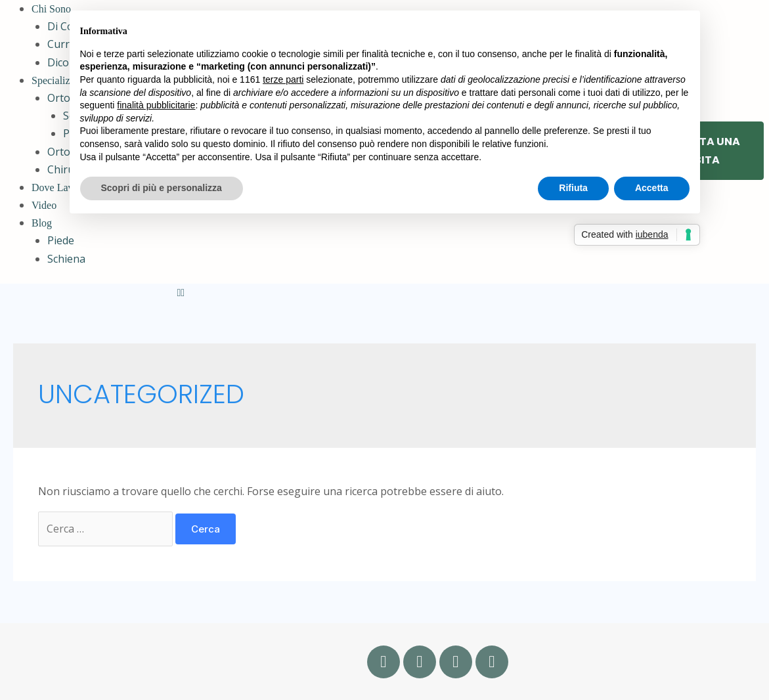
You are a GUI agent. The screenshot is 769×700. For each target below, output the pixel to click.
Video (44, 205)
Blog (42, 223)
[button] (386, 293)
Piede (61, 240)
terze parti (283, 79)
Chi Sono (51, 9)
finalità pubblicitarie (156, 105)
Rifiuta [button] (573, 188)
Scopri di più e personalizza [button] (162, 188)
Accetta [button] (652, 188)
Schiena (66, 259)
